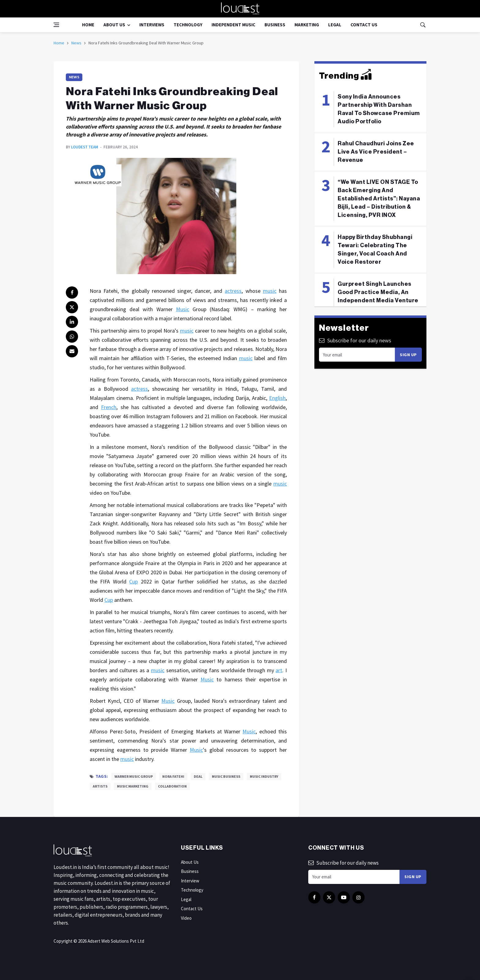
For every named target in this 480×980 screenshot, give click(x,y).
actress (233, 291)
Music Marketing (133, 786)
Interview (190, 881)
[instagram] (358, 897)
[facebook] (72, 293)
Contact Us (364, 25)
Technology (188, 25)
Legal (335, 25)
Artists (100, 786)
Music (183, 309)
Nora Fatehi (173, 776)
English (277, 398)
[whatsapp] (72, 337)
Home (88, 25)
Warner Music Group (134, 776)
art (279, 670)
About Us (114, 25)
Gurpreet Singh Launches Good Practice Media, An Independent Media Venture (378, 292)
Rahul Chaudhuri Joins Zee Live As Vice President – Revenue (376, 152)
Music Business (226, 776)
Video (186, 918)
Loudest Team (85, 147)
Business (275, 25)
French (109, 407)
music (270, 291)
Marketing (307, 25)
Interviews (152, 25)
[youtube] (344, 897)
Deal (198, 776)
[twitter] (72, 307)
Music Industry (264, 776)
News (76, 43)
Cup (133, 581)
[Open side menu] (56, 25)
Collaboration (172, 786)
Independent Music (233, 25)
